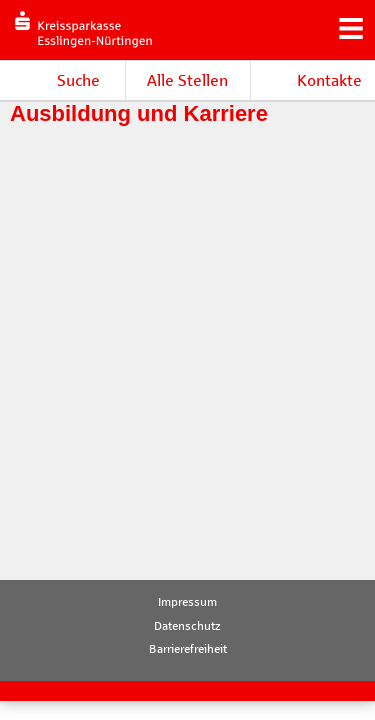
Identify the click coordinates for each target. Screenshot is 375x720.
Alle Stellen (187, 80)
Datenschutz (187, 626)
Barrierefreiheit (188, 649)
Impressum (187, 602)
